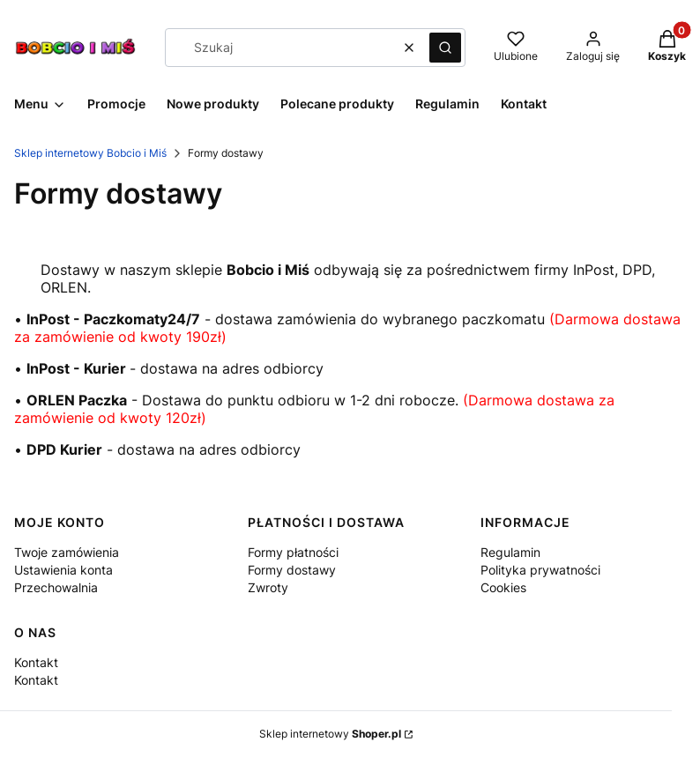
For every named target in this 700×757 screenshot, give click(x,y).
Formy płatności (293, 552)
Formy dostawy (292, 570)
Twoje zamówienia (67, 552)
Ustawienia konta (63, 570)
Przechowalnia (56, 587)
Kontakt (36, 662)
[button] (445, 48)
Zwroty (268, 587)
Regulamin (510, 552)
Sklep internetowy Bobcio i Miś (90, 153)
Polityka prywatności (540, 570)
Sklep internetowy (330, 734)
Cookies (503, 587)
